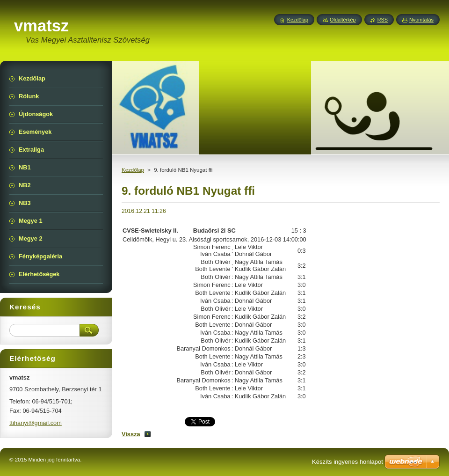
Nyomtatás (421, 20)
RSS (383, 20)
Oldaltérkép (343, 20)
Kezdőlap (133, 170)
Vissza (131, 434)
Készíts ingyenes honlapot (348, 462)
